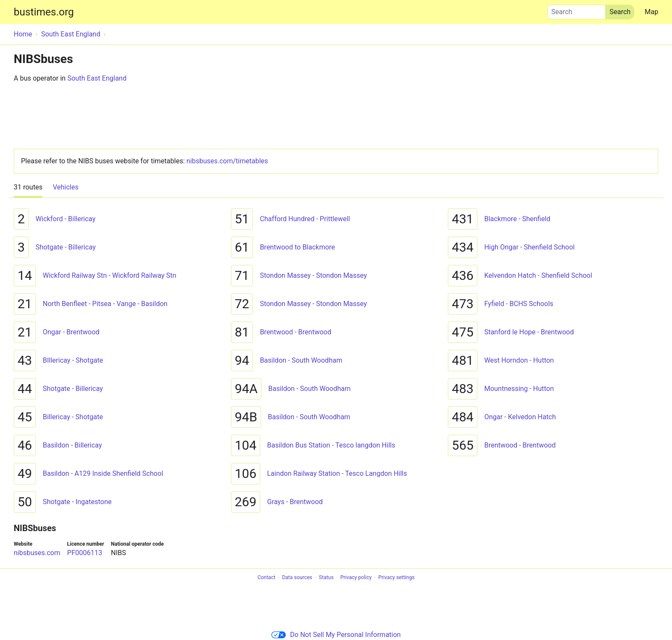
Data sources (297, 578)
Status (326, 578)
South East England (97, 78)
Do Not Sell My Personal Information (336, 635)
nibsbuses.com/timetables (227, 161)
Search (576, 10)
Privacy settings (397, 578)
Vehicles (66, 187)
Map (651, 12)
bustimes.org (44, 12)
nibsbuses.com (37, 553)
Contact (267, 578)
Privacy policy (356, 578)
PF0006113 (85, 553)
